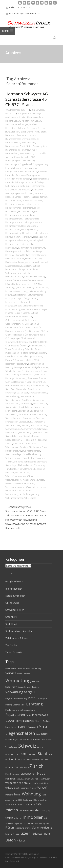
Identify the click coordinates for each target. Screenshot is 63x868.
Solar (37, 375)
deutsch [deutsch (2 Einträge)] (35, 687)
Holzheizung (27, 237)
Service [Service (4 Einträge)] (11, 673)
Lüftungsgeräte (20, 295)
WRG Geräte (30, 498)
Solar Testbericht (34, 382)
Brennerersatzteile (30, 139)
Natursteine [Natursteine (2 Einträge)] (35, 740)
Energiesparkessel (30, 168)
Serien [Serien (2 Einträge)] (40, 747)
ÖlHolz (36, 338)
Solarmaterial (11, 415)
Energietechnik (12, 172)
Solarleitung (23, 411)
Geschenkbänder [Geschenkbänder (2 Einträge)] (22, 788)
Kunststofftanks (12, 280)
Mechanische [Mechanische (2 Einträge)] (11, 710)
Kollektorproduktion (14, 251)
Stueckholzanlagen (14, 454)
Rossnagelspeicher (22, 367)
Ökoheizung (30, 324)
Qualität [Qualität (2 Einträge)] (34, 779)
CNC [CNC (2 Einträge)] (20, 800)
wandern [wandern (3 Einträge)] (36, 810)
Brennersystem (40, 146)
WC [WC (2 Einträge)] (7, 760)
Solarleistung (11, 411)
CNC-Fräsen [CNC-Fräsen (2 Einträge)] (24, 740)
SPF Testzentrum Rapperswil (34, 440)
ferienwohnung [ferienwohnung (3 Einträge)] (41, 834)
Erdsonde (43, 172)
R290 (36, 360)
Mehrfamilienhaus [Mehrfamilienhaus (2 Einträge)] (14, 779)
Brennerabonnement (27, 135)
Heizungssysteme (29, 230)
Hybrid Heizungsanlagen (25, 244)
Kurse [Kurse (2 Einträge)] (8, 727)
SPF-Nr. (9, 444)
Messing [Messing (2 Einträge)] (9, 705)
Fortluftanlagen (12, 186)
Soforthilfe (11, 617)
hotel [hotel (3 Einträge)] (24, 754)
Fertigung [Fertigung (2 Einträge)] (46, 811)
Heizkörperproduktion (33, 201)
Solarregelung (29, 418)
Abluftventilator (26, 117)
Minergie (43, 309)
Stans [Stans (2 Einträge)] (37, 800)
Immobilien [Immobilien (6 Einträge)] (33, 817)
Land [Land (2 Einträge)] (18, 754)
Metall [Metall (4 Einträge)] (32, 698)
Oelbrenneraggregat (15, 320)
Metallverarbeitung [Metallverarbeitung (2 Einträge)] (26, 710)
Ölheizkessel (26, 338)
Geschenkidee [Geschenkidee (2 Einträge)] (19, 705)
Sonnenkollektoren (14, 436)
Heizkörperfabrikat (39, 197)
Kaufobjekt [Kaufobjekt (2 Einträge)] (44, 783)
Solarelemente (27, 396)
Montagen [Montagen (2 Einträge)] (42, 698)
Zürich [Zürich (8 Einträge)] (37, 766)
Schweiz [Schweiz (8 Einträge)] (27, 746)
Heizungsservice (13, 226)
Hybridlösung (11, 248)
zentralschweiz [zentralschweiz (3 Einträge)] (25, 721)
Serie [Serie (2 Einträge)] (8, 804)
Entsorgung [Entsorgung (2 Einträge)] (19, 828)
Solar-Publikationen (40, 385)
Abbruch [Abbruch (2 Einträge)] (26, 779)
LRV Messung (28, 288)
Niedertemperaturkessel (17, 317)
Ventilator (10, 472)
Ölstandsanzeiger (24, 342)
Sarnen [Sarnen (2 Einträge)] (9, 834)
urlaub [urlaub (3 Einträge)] (9, 788)
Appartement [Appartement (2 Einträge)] (11, 800)
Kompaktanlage (23, 255)
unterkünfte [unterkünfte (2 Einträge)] (33, 783)
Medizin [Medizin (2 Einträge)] (39, 721)
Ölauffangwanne (32, 331)
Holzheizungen (40, 237)
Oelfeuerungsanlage (15, 324)
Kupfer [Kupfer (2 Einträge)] (14, 727)
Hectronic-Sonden (13, 197)
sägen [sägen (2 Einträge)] (38, 734)
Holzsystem (11, 240)
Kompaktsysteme (39, 255)
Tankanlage (41, 458)
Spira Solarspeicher (22, 444)
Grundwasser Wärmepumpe (18, 190)
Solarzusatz (42, 429)
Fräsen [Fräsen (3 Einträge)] (10, 828)
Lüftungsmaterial (35, 295)
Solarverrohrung (29, 429)
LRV (19, 288)
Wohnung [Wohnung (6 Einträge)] (31, 794)
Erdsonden (10, 175)
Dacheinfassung (28, 161)
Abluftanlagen (12, 117)
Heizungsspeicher (29, 226)
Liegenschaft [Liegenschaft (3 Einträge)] (29, 774)
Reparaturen (21, 364)
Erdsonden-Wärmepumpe (28, 175)
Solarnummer (25, 415)
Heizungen (32, 212)
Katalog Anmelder (15, 596)
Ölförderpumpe (13, 338)
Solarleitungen (36, 411)
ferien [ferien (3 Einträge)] (9, 818)
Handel (9, 114)
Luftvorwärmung (13, 309)
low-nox (40, 280)
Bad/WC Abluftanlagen (24, 121)
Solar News (33, 378)
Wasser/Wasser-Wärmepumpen (20, 483)
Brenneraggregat (13, 139)
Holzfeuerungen (13, 237)
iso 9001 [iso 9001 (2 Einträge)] (22, 804)
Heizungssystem (13, 230)
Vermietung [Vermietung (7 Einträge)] (18, 680)
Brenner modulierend (37, 132)
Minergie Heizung (13, 313)
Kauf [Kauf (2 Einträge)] (20, 669)
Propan (9, 360)
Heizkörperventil (13, 208)
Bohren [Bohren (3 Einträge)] (23, 727)
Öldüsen (45, 331)
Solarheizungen (40, 404)
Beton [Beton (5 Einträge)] (11, 840)
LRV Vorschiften (42, 288)
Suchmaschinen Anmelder (19, 631)
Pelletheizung (18, 349)
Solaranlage (11, 393)
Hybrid (33, 240)
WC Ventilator (12, 491)
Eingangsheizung (40, 164)
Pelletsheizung (12, 353)
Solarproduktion (39, 415)
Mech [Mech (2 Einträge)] (49, 823)
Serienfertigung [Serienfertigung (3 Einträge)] (42, 828)
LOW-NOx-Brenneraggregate (19, 284)
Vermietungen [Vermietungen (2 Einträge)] (12, 740)
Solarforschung (39, 400)
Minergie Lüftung (30, 313)
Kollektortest (30, 251)
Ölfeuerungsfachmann (35, 335)
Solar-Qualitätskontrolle (16, 389)
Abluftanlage (35, 114)
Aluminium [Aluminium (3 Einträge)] (15, 759)
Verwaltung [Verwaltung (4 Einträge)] (14, 692)
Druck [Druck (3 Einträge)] (45, 734)
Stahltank (24, 447)
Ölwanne (24, 346)
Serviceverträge (27, 375)
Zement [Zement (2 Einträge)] (26, 674)
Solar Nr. (43, 378)
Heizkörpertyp (32, 204)
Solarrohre (41, 418)
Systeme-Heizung (13, 458)
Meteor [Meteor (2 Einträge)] (33, 788)
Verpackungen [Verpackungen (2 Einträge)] (25, 687)
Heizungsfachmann (14, 219)
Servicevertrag (12, 375)
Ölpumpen (10, 342)
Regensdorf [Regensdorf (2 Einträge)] (33, 727)
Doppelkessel (26, 164)
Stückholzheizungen (31, 451)
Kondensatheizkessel (15, 259)
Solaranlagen (23, 393)
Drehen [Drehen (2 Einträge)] (28, 828)
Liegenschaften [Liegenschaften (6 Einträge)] (20, 733)
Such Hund (11, 624)
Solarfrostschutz (12, 404)
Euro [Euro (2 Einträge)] (50, 754)
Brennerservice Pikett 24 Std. (19, 146)
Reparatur (10, 364)
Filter (28, 182)
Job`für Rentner (14, 589)
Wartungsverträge (14, 480)
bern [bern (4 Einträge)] (18, 794)
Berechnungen (22, 124)
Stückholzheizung (13, 451)
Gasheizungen (38, 186)
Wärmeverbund (34, 476)
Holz (36, 233)
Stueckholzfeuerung (32, 454)
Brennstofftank (12, 153)
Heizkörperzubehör (31, 208)
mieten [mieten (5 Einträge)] (12, 810)
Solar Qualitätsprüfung (15, 382)
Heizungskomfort (31, 219)
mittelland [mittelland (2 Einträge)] (33, 754)
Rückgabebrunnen (40, 367)
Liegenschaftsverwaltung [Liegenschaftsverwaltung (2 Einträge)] (16, 698)
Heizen (26, 197)
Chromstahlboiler (22, 157)
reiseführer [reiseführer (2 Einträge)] (46, 740)
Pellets (38, 349)
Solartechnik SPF (13, 425)
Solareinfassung (12, 396)
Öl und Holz (24, 328)
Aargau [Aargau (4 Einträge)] (29, 692)
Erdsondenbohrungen (15, 182)
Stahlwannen (35, 447)
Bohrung (22, 128)
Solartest (25, 425)
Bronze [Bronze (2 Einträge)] (16, 834)
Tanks (20, 462)
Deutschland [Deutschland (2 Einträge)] (28, 800)
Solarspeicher (12, 422)
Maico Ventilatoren (29, 309)
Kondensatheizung (34, 259)
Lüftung (9, 295)
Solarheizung (26, 404)
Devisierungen (12, 164)
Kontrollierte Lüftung (31, 266)
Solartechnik (39, 422)
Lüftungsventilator (13, 306)
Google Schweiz (14, 581)
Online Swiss (12, 603)
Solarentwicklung (13, 400)
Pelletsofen (41, 353)
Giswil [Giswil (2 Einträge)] (8, 669)
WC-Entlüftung (25, 491)
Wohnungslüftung (31, 494)
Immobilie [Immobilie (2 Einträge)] (30, 804)
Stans (44, 447)
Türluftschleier (12, 469)
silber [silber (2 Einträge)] (19, 674)
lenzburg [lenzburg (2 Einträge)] (43, 800)
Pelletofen (30, 349)
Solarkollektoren (26, 407)
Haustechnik (40, 193)
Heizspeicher (11, 212)
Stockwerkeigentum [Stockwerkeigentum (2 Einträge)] (14, 823)
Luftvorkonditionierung (33, 306)
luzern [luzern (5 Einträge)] (25, 833)
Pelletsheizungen (27, 353)
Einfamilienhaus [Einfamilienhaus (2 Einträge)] (22, 767)
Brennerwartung (29, 150)
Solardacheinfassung (38, 393)
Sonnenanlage (12, 433)
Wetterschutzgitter (14, 494)
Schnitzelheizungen (31, 371)
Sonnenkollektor (41, 433)
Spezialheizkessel (31, 436)
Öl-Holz (34, 328)
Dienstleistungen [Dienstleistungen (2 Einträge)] (13, 774)
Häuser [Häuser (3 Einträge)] (21, 841)
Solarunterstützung (39, 425)
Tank (25, 458)
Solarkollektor (12, 407)
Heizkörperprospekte (15, 204)
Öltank (36, 342)
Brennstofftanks (26, 153)
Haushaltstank (27, 193)
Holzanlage (44, 233)
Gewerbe (40, 110)
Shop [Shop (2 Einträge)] (44, 795)
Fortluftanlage (38, 182)
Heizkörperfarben (13, 201)
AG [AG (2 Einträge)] (45, 818)
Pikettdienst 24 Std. (14, 356)
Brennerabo (11, 135)
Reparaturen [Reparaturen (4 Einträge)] (15, 715)
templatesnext (12, 861)
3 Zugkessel (23, 114)
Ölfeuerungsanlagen (15, 335)
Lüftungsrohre (12, 302)
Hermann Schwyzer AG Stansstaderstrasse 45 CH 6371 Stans (27, 99)
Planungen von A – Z (33, 356)
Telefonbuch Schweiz (17, 638)
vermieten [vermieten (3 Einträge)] (12, 783)
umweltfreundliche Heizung (32, 469)
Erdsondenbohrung (40, 179)
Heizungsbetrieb (29, 215)
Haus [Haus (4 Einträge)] (41, 773)
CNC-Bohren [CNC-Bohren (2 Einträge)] (24, 811)
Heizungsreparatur (14, 222)
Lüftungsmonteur (30, 298)
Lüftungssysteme (27, 302)
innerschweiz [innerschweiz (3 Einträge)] (40, 715)
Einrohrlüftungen (13, 168)
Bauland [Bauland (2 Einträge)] (46, 721)
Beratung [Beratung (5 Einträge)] (34, 704)
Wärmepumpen (22, 472)
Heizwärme (27, 233)
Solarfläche (27, 400)
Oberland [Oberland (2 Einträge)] (10, 767)
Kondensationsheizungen (17, 262)
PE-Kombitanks (36, 346)
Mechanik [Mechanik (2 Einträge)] (27, 760)
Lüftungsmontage (13, 298)
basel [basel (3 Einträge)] (39, 804)
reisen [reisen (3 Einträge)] (23, 783)
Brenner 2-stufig (18, 132)
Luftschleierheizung (37, 291)
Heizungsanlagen (13, 215)
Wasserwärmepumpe (15, 487)
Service (44, 371)
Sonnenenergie (26, 433)
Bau (33, 110)
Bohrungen (32, 128)
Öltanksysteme (12, 346)
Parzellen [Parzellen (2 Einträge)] (45, 760)
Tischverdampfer (26, 465)
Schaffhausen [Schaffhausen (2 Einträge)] (44, 779)
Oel (31, 317)
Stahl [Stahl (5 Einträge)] (42, 754)
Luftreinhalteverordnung (16, 291)
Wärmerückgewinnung (16, 476)
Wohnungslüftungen (14, 498)
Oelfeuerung (31, 320)
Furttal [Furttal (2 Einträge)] (28, 715)
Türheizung (39, 465)
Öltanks (44, 342)
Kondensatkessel (13, 266)
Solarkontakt (40, 407)
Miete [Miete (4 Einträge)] (43, 726)
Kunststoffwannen (28, 280)
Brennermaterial (13, 142)
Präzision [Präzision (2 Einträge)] (36, 760)
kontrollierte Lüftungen (16, 269)
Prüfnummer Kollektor (23, 360)
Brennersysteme (13, 150)
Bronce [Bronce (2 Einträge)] (27, 823)
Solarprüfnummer (14, 418)
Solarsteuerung (26, 422)
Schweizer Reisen (15, 610)
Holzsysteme (23, 240)
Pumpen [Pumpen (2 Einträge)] (26, 669)
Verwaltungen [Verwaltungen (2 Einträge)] (11, 747)
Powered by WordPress (17, 858)
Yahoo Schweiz (14, 652)
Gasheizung (25, 186)
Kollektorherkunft (38, 248)
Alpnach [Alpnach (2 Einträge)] (35, 823)
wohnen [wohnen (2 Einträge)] (17, 818)
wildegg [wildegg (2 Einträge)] (42, 823)
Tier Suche (11, 645)
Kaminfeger (24, 248)
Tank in (31, 458)
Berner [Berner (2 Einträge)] (14, 669)
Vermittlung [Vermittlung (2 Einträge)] (36, 669)
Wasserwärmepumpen (36, 487)
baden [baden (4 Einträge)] (10, 720)
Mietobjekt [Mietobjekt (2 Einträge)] (10, 754)
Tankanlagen (11, 462)
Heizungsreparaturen (33, 222)
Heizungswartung (13, 233)
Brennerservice (28, 142)
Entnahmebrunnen (29, 172)
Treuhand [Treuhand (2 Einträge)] (36, 681)
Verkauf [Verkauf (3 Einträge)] (42, 788)
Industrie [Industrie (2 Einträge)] (9, 795)
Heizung (22, 212)
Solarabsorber (34, 389)
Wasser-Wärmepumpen (34, 480)
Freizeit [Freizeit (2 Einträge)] (14, 804)
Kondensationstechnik (39, 262)
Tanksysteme (30, 462)
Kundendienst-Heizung (35, 277)
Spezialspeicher (13, 440)
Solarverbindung (13, 429)
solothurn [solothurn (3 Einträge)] (11, 687)
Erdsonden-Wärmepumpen (18, 179)
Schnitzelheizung (13, 371)
